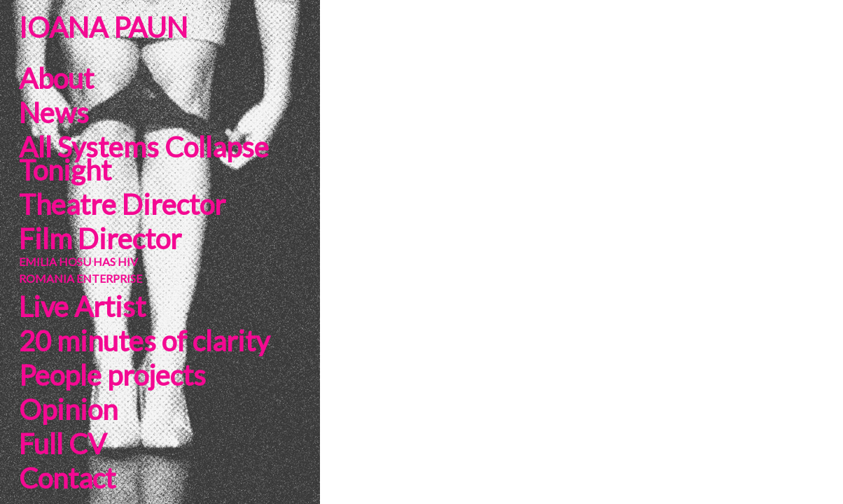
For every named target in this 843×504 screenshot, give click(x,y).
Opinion (68, 409)
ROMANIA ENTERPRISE (81, 278)
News (54, 113)
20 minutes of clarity (144, 341)
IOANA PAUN (103, 27)
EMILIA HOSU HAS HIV (78, 261)
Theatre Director (122, 204)
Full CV (63, 444)
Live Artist (82, 307)
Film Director (100, 239)
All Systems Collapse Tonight (144, 159)
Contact (67, 478)
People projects (112, 375)
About (56, 78)
